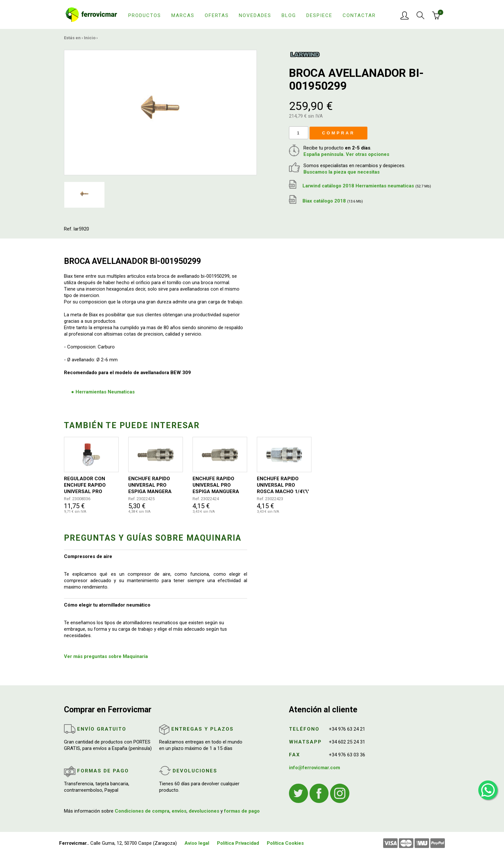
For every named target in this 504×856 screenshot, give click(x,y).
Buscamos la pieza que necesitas (342, 172)
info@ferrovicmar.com (315, 768)
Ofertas (217, 15)
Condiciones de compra (142, 811)
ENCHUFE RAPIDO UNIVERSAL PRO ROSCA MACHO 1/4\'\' (283, 485)
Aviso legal (197, 843)
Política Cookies (285, 843)
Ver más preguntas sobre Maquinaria (106, 656)
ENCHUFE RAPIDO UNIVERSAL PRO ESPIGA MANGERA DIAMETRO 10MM (150, 485)
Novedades (255, 15)
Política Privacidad (238, 843)
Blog (289, 15)
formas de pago (242, 811)
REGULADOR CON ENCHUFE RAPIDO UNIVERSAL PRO (85, 485)
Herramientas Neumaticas (105, 392)
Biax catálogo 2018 (326, 201)
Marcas (183, 15)
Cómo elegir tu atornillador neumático (107, 605)
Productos (145, 15)
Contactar (359, 15)
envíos (179, 811)
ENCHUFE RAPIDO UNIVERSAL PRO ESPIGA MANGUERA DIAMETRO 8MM (216, 485)
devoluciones (204, 811)
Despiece (319, 15)
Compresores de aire (88, 556)
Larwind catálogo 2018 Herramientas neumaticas (360, 186)
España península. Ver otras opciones (346, 154)
